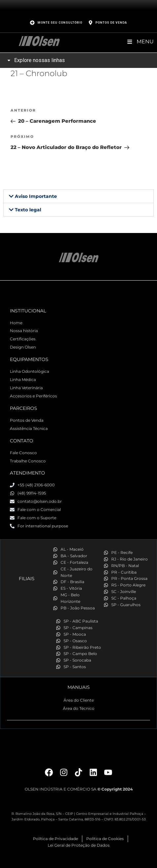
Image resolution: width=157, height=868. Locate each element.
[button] (78, 196)
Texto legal (28, 210)
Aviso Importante (36, 196)
